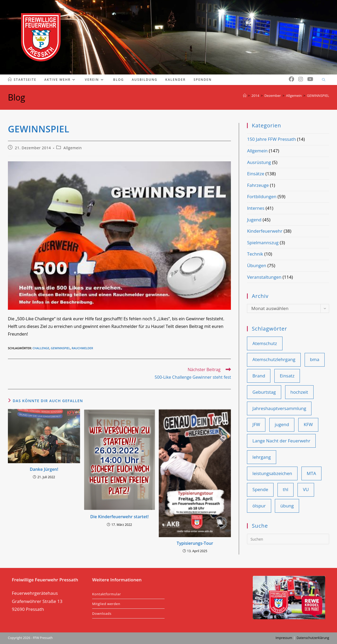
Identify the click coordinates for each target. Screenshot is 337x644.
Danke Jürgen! (44, 469)
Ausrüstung (259, 162)
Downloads (102, 613)
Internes (256, 208)
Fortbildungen (262, 196)
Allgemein (73, 148)
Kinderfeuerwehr (265, 231)
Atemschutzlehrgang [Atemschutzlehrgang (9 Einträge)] (274, 359)
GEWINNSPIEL (318, 96)
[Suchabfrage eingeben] (288, 539)
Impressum (284, 638)
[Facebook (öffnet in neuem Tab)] (291, 79)
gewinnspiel (60, 348)
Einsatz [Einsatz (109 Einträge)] (287, 376)
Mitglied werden (106, 604)
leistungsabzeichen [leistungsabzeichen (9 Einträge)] (272, 473)
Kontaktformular (106, 594)
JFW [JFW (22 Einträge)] (256, 424)
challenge (41, 348)
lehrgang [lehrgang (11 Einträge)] (262, 457)
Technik (255, 254)
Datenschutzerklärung (313, 638)
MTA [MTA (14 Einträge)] (311, 473)
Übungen (257, 265)
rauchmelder (82, 348)
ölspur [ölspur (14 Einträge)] (259, 506)
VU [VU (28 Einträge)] (306, 489)
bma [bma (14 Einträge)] (315, 359)
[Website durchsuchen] (324, 80)
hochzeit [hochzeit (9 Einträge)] (299, 392)
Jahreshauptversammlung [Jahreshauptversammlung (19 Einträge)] (279, 408)
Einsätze (256, 174)
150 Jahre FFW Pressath (271, 139)
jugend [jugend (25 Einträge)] (282, 424)
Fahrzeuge (258, 185)
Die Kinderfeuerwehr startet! (120, 517)
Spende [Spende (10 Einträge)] (260, 489)
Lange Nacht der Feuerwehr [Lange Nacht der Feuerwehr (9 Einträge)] (281, 441)
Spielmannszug (263, 243)
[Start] (245, 96)
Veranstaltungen (264, 277)
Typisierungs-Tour (195, 543)
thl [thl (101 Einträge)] (286, 489)
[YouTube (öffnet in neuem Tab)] (310, 79)
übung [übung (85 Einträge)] (287, 506)
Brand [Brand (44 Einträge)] (259, 376)
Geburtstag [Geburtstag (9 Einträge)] (264, 392)
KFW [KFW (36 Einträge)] (308, 424)
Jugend (254, 220)
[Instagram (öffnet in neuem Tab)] (301, 79)
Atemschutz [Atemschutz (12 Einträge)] (265, 343)
